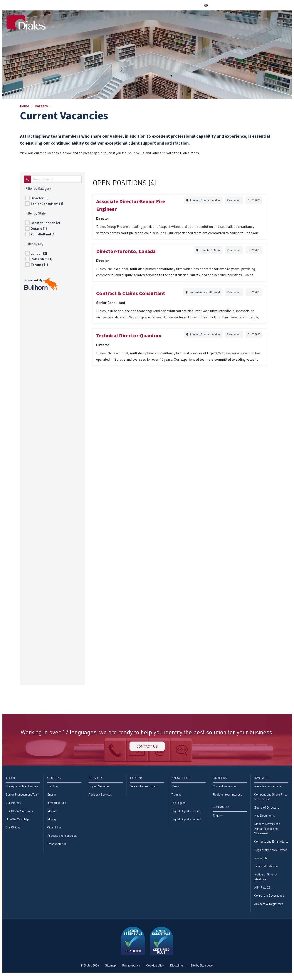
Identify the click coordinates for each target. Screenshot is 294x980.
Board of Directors (267, 810)
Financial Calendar (266, 870)
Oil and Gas (54, 830)
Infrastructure (57, 805)
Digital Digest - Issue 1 (186, 822)
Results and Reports (268, 788)
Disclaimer (177, 971)
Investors (248, 20)
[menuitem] (103, 21)
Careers (226, 20)
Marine (52, 814)
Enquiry (218, 818)
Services (158, 20)
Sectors (137, 20)
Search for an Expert (144, 788)
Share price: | (180, 5)
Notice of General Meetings (266, 881)
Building (52, 788)
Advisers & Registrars (269, 909)
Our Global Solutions (19, 814)
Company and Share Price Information (271, 799)
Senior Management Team (22, 797)
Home (103, 20)
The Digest (178, 805)
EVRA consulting (247, 5)
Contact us (147, 747)
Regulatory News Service (271, 854)
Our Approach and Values (22, 788)
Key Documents (265, 819)
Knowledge (202, 20)
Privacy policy (131, 971)
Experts (179, 20)
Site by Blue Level (202, 971)
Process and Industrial (62, 839)
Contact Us (274, 20)
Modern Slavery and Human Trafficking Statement (267, 832)
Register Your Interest (227, 797)
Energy (52, 797)
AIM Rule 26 (262, 892)
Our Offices (13, 830)
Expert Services (99, 788)
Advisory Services (100, 797)
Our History (13, 805)
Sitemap (110, 971)
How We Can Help (17, 822)
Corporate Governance (269, 900)
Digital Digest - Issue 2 (186, 814)
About (119, 20)
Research (260, 862)
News (175, 788)
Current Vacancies (225, 788)
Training (176, 797)
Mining (51, 822)
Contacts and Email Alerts (271, 845)
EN (208, 5)
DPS (226, 5)
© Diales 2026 (90, 971)
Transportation (57, 847)
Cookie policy (155, 971)
